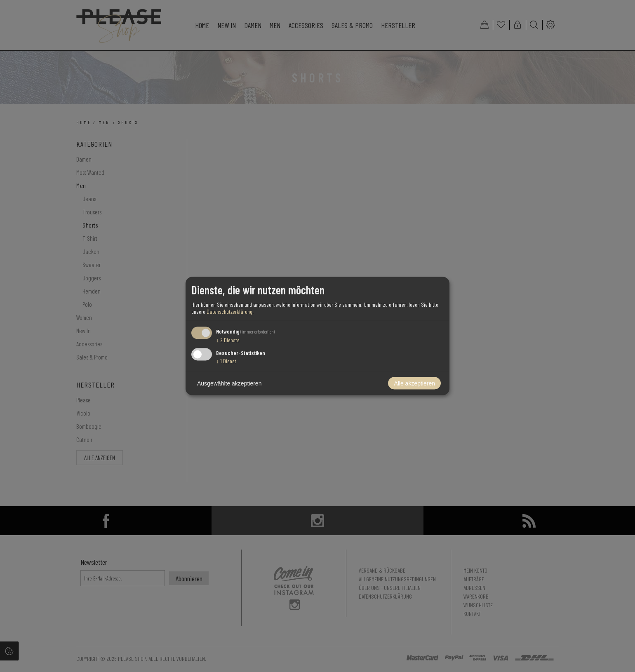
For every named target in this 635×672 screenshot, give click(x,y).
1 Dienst (226, 361)
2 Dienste (228, 340)
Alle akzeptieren (414, 383)
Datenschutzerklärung (229, 311)
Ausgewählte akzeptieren (229, 383)
